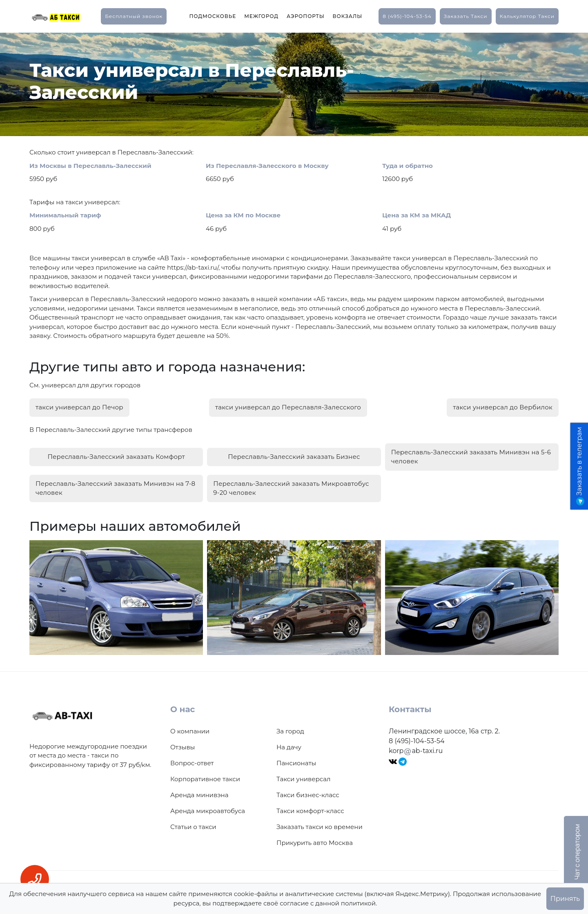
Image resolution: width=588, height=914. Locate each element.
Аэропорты (306, 16)
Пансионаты (296, 760)
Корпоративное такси (205, 776)
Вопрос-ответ (192, 760)
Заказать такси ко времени (320, 824)
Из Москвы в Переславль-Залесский (90, 166)
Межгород (261, 16)
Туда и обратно (408, 166)
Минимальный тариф (65, 215)
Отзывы (183, 744)
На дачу (289, 744)
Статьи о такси (193, 824)
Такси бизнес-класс (308, 792)
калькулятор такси (527, 16)
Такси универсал (303, 776)
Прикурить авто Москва (315, 840)
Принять (565, 899)
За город (290, 728)
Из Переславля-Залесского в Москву (267, 166)
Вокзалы (348, 16)
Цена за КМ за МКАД (416, 215)
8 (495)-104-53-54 (407, 16)
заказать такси (466, 16)
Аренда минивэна (199, 792)
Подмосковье (213, 16)
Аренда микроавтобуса (208, 808)
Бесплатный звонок (134, 16)
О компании (190, 728)
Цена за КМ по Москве (243, 215)
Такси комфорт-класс (310, 808)
